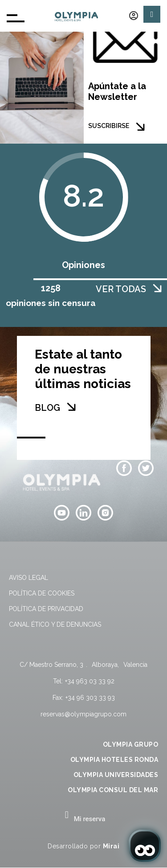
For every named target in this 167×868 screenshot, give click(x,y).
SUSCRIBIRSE (109, 126)
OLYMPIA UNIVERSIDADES (116, 775)
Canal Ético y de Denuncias (55, 624)
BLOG (47, 408)
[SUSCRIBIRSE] (140, 127)
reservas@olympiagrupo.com (83, 714)
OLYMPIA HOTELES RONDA (114, 760)
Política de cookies (42, 593)
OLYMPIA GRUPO (131, 744)
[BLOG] (71, 407)
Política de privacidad (46, 609)
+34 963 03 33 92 (90, 681)
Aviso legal (29, 578)
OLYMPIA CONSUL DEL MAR (113, 790)
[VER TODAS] (157, 288)
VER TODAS (121, 289)
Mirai (111, 846)
